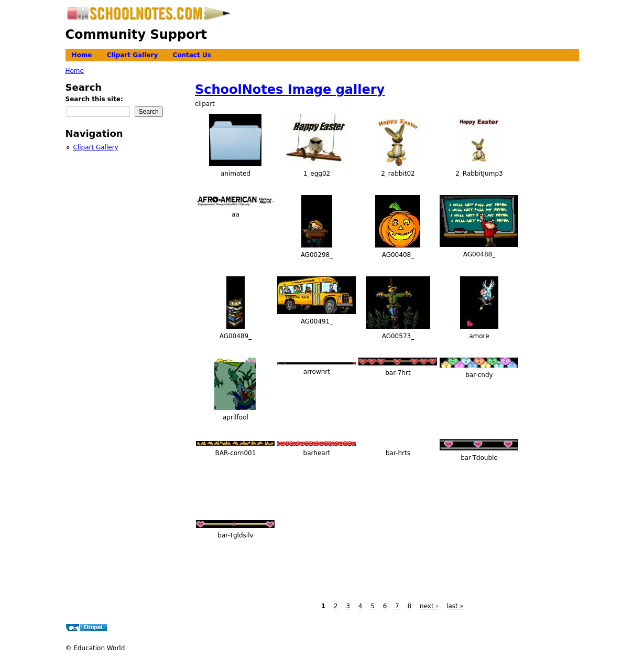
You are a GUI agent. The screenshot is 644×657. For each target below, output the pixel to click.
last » (455, 606)
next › (429, 606)
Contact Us (192, 55)
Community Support (137, 35)
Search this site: (94, 99)
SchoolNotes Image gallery (290, 90)
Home (82, 55)
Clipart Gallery (133, 55)
